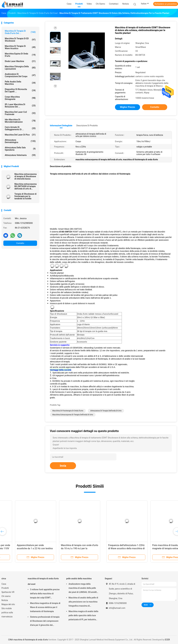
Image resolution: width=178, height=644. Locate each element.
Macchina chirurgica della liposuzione (20, 68)
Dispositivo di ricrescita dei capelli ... (20, 90)
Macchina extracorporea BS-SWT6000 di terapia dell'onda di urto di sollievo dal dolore (26, 186)
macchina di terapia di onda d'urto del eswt (43, 581)
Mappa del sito (8, 604)
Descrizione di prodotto (87, 126)
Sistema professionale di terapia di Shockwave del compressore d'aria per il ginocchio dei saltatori (45, 621)
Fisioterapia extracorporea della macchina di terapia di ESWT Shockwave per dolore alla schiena (154, 548)
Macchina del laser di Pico (20, 135)
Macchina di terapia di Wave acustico (20, 47)
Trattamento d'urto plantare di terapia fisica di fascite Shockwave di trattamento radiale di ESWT (110, 548)
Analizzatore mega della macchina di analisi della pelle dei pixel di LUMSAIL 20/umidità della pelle (83, 588)
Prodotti (5, 588)
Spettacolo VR (8, 592)
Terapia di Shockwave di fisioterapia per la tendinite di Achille (25, 196)
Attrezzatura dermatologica (20, 141)
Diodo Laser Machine (20, 61)
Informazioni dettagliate (61, 126)
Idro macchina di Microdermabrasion (20, 121)
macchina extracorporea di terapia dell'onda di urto (73, 415)
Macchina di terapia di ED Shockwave (20, 40)
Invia (63, 466)
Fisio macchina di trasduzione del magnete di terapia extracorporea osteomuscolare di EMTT (66, 548)
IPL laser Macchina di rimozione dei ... (20, 106)
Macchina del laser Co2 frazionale (20, 113)
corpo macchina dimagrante (20, 98)
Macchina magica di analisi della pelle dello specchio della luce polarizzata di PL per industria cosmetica (83, 616)
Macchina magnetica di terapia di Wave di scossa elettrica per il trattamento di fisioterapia (45, 607)
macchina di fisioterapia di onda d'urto (68, 411)
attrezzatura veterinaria (20, 155)
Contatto (20, 243)
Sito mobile (7, 608)
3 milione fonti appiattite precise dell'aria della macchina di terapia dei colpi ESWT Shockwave (45, 594)
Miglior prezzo (127, 107)
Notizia (5, 600)
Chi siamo (6, 596)
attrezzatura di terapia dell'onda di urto (106, 411)
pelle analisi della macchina (20, 83)
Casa (4, 584)
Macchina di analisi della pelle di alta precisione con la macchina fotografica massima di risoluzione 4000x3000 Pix (83, 602)
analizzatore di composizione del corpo (20, 75)
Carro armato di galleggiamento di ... (20, 128)
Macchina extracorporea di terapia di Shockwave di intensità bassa (26, 176)
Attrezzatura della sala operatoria (20, 149)
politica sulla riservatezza (7, 615)
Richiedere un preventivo (166, 4)
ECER (167, 640)
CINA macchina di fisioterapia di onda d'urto (28, 640)
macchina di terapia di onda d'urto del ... (20, 32)
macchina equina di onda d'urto (20, 55)
